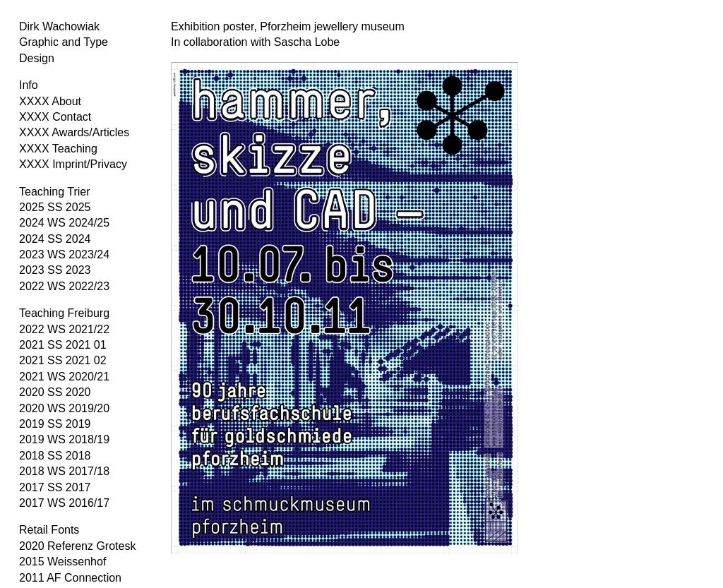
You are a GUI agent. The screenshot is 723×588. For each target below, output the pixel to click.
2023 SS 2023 (55, 270)
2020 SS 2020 (55, 392)
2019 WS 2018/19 (64, 439)
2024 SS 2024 (55, 239)
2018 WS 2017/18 (64, 471)
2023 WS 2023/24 (64, 254)
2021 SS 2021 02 (63, 360)
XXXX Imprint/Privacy (73, 164)
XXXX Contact (55, 117)
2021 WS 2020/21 (64, 377)
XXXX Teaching (58, 149)
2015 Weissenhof (62, 562)
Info (29, 85)
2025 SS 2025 (55, 207)
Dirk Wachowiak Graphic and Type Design (64, 42)
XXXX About (50, 101)
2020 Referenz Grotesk (77, 546)
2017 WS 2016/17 (64, 503)
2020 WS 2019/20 (64, 408)
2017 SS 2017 (55, 487)
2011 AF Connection (70, 578)
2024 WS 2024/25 (64, 223)
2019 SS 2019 (55, 424)
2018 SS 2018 (55, 456)
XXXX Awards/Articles (74, 132)
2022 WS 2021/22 (64, 329)
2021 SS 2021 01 (63, 345)
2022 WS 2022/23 (64, 286)
